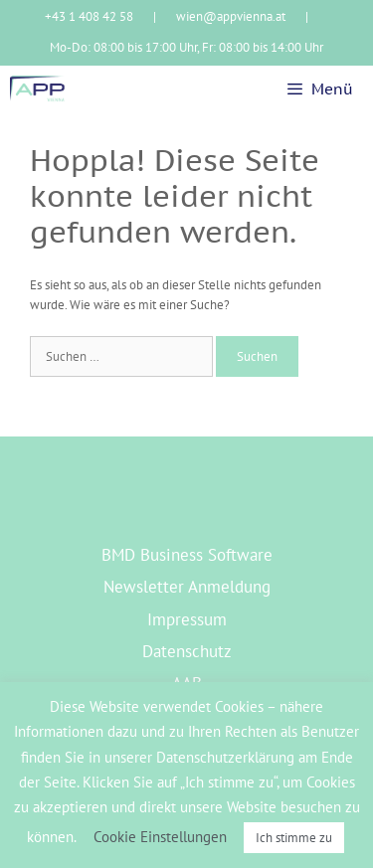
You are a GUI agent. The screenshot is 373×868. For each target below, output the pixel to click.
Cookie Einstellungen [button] (160, 837)
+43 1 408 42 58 (89, 16)
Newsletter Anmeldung (187, 587)
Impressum (187, 619)
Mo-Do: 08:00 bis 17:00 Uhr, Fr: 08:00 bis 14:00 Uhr (186, 47)
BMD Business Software (187, 555)
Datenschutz (187, 651)
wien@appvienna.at (231, 16)
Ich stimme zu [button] (294, 838)
